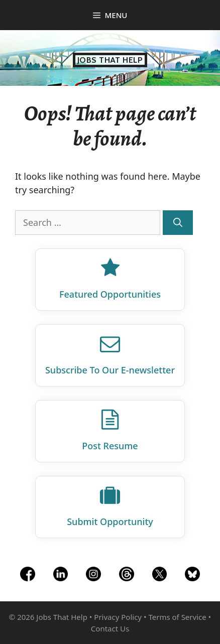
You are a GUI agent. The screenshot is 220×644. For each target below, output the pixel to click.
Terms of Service (177, 617)
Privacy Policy (118, 617)
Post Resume (110, 446)
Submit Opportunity (110, 522)
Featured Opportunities (110, 294)
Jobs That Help (110, 60)
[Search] (178, 223)
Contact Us (110, 628)
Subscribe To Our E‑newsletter (110, 370)
